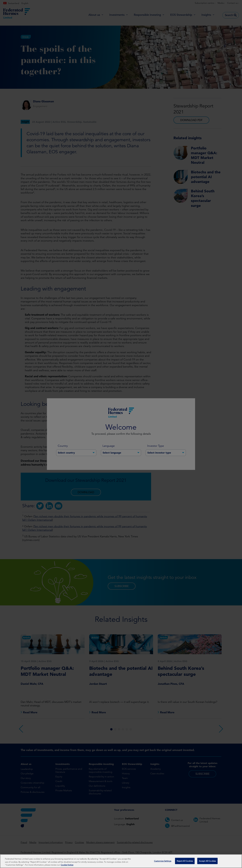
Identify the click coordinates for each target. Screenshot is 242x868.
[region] (121, 861)
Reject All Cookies (185, 861)
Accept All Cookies (207, 861)
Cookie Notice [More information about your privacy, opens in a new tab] (67, 865)
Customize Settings (163, 861)
